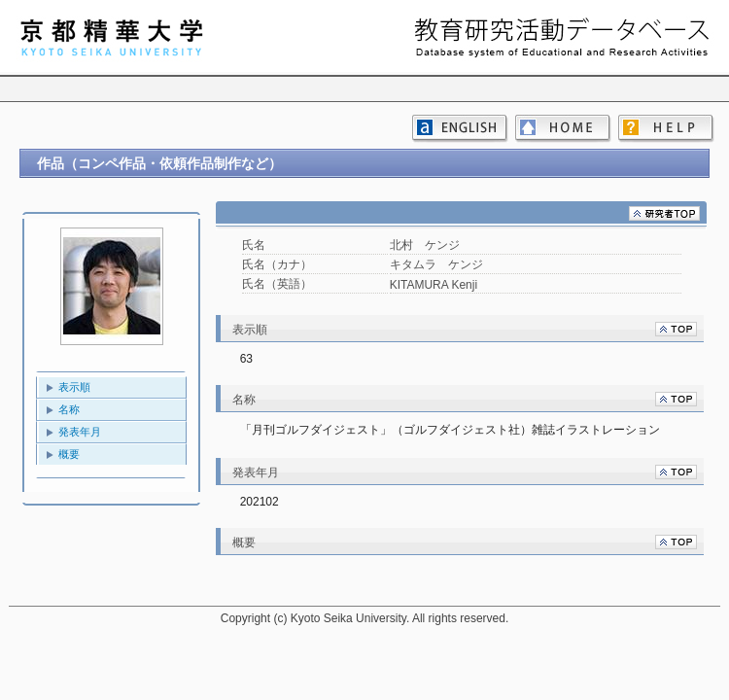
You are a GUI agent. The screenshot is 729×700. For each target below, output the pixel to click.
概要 (69, 454)
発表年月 (80, 432)
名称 (69, 409)
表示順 (74, 387)
